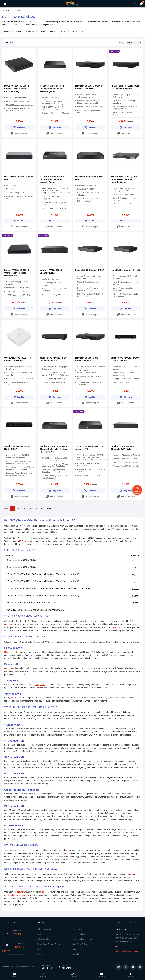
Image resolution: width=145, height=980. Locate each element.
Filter (9, 43)
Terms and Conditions (82, 939)
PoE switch (118, 627)
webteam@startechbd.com (127, 951)
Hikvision (30, 31)
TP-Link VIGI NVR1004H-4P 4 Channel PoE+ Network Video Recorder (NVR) (54, 449)
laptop (15, 895)
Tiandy (74, 31)
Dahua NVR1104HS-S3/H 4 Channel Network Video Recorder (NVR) (17, 89)
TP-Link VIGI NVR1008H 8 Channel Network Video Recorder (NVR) (52, 179)
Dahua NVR (10, 668)
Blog (74, 949)
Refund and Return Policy (49, 944)
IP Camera (24, 541)
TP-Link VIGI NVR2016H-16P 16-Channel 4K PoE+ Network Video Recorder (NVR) (48, 588)
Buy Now (19, 127)
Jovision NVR (16, 698)
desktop (8, 895)
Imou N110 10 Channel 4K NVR (125, 270)
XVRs (130, 874)
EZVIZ (64, 31)
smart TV (25, 895)
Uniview (42, 31)
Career (40, 949)
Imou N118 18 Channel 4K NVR (90, 270)
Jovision (18, 31)
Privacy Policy (44, 939)
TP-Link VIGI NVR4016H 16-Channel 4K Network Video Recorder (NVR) (42, 581)
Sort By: (121, 43)
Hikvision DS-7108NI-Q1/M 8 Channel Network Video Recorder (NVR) (124, 179)
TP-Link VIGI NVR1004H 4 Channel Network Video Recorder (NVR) (52, 89)
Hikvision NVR (11, 652)
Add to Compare (19, 133)
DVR (64, 853)
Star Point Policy (80, 944)
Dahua (7, 31)
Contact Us (42, 954)
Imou (84, 31)
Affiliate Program (45, 929)
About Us (41, 934)
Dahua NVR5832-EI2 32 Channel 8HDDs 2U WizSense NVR (37, 610)
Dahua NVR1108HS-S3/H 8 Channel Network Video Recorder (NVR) (17, 273)
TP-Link (53, 31)
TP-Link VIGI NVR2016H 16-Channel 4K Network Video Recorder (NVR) (42, 596)
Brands (76, 954)
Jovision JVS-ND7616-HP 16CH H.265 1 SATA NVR (32, 603)
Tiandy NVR (40, 685)
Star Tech (44, 892)
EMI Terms (77, 929)
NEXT (49, 508)
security (20, 892)
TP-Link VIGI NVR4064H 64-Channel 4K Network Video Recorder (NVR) (42, 574)
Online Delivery (79, 934)
